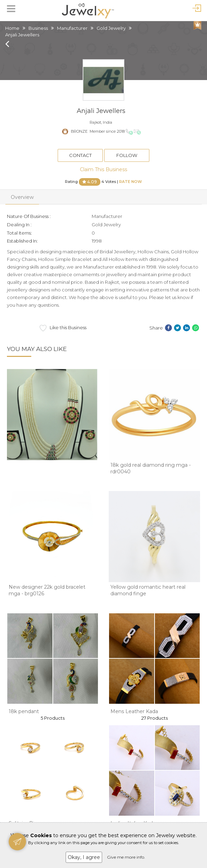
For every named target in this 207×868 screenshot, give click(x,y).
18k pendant (24, 711)
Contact (80, 155)
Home (12, 28)
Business (38, 28)
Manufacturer (72, 28)
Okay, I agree (84, 857)
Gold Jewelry (111, 28)
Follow (127, 155)
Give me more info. (126, 857)
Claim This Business (104, 169)
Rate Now (131, 181)
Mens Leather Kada (134, 711)
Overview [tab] (22, 197)
